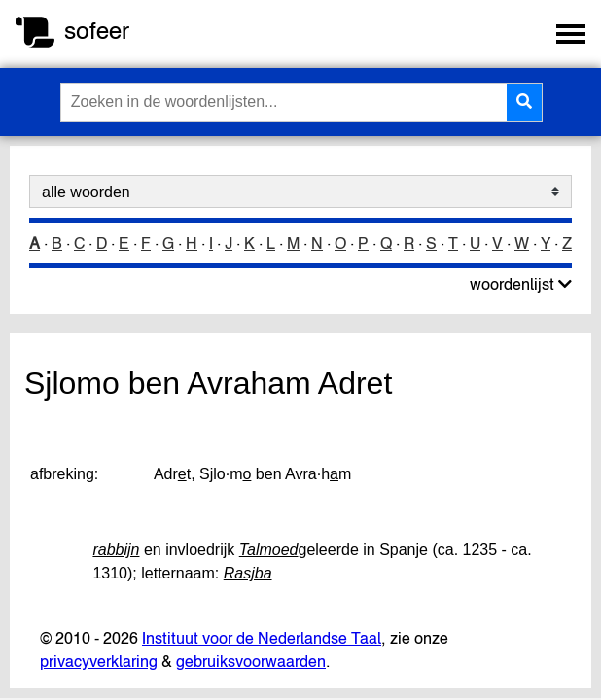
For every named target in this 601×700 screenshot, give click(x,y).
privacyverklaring (99, 661)
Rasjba (248, 573)
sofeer (97, 31)
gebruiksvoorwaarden (251, 661)
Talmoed (269, 550)
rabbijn (116, 550)
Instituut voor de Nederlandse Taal (262, 638)
